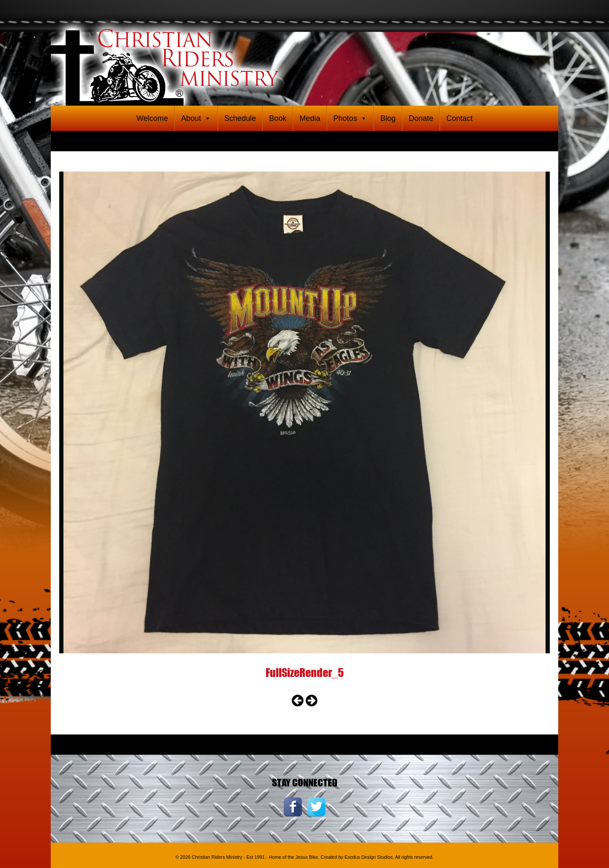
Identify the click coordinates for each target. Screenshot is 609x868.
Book (278, 118)
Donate (421, 118)
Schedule (240, 118)
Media (310, 118)
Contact (459, 118)
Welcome (152, 118)
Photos (350, 118)
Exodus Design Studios (369, 857)
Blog (388, 118)
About (196, 118)
